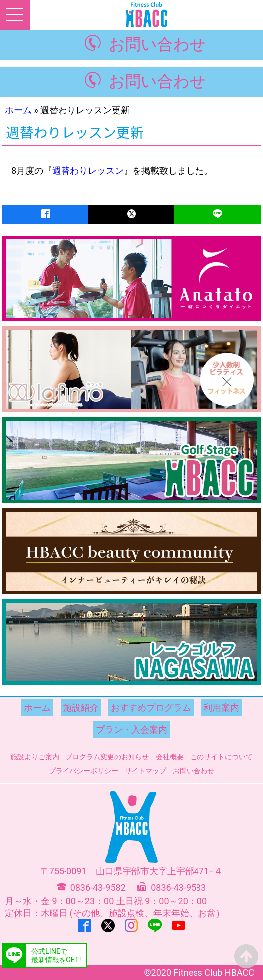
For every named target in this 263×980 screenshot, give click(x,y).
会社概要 (170, 757)
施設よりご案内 (35, 757)
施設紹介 (81, 707)
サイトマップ (145, 771)
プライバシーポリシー (83, 771)
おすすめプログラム (151, 707)
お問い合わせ (157, 44)
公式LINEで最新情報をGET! (56, 956)
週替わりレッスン (88, 170)
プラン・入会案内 (131, 729)
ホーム (18, 110)
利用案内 (221, 707)
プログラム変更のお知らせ (107, 757)
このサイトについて (221, 757)
